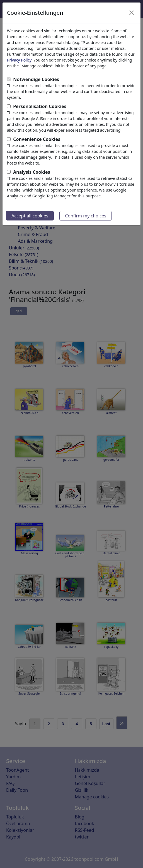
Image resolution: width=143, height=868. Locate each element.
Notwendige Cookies (36, 79)
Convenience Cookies (37, 139)
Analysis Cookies (32, 172)
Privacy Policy (19, 60)
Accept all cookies (30, 216)
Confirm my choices (86, 216)
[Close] (132, 13)
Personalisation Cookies (40, 106)
